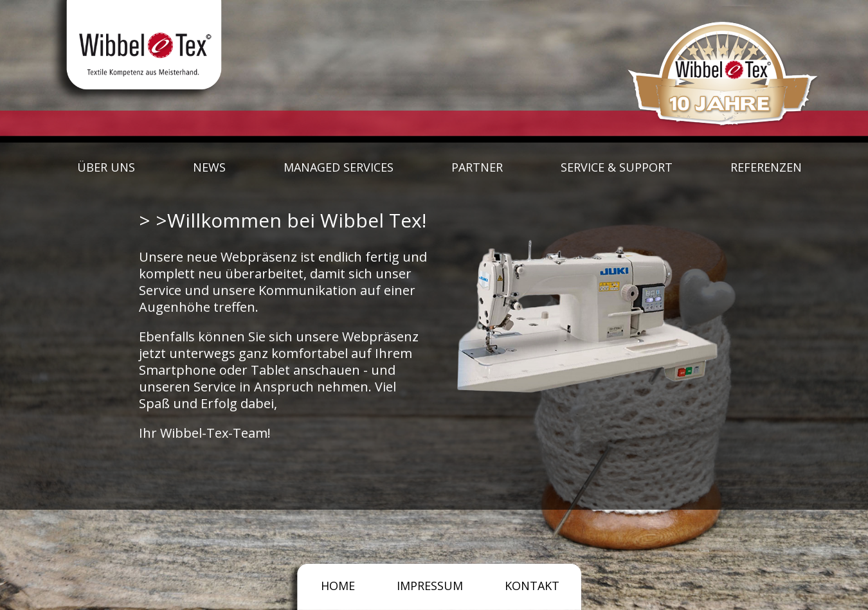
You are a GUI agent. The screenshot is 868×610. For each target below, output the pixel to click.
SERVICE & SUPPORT (617, 167)
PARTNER (477, 167)
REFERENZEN (766, 167)
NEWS (209, 167)
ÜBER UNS (106, 167)
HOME (338, 586)
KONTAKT (532, 586)
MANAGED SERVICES (339, 167)
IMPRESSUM (430, 586)
